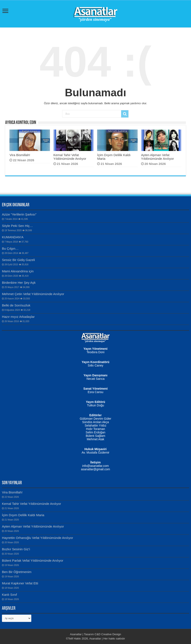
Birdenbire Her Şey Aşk (19, 283)
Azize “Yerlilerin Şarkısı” (19, 214)
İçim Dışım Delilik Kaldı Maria (23, 515)
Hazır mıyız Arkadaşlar (18, 317)
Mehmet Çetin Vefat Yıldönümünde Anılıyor (33, 294)
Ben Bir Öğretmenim (17, 572)
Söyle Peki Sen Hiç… (17, 226)
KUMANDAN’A (13, 237)
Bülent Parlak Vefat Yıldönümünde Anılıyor (33, 560)
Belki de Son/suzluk (16, 305)
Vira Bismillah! (20, 155)
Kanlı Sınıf (9, 595)
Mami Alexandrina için (18, 271)
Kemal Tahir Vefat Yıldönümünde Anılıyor (70, 157)
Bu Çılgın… (10, 248)
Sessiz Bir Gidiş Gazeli (18, 260)
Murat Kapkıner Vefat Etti (20, 583)
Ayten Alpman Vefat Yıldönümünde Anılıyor (157, 157)
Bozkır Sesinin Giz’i (16, 549)
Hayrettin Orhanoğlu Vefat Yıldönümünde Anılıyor (38, 538)
